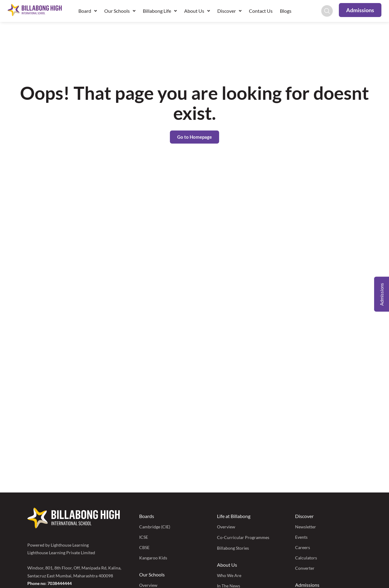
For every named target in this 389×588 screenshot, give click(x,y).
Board (88, 11)
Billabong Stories (233, 548)
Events (301, 537)
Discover (229, 11)
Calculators (306, 558)
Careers (303, 547)
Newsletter (306, 527)
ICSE (144, 537)
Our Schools (120, 11)
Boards (147, 516)
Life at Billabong (234, 516)
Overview (226, 527)
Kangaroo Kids (153, 558)
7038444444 (60, 583)
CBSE (144, 547)
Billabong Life (160, 11)
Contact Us (261, 11)
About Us (197, 11)
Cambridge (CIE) (155, 527)
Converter (305, 568)
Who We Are (229, 575)
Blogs (286, 11)
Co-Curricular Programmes (243, 537)
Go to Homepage (194, 137)
